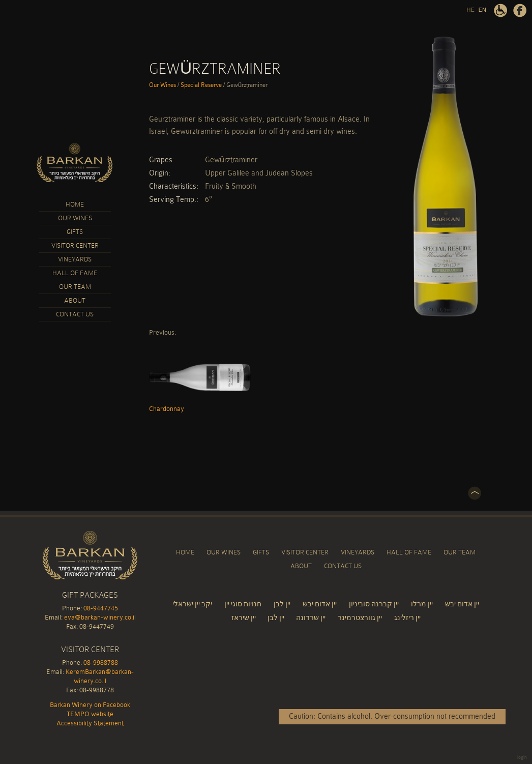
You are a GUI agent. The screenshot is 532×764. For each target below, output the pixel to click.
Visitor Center (75, 245)
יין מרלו (422, 604)
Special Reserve (201, 85)
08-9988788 (101, 663)
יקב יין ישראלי (192, 604)
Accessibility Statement (500, 11)
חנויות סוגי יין (243, 604)
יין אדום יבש (320, 604)
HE (470, 10)
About (75, 300)
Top (475, 493)
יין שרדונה (311, 618)
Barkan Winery (75, 164)
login (522, 757)
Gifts (75, 232)
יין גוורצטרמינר (360, 618)
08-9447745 (101, 608)
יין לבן (282, 604)
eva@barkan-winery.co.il (100, 617)
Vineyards (75, 259)
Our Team (75, 287)
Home (75, 204)
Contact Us (75, 314)
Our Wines (75, 218)
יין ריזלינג (407, 618)
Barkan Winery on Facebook (520, 11)
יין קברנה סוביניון (374, 604)
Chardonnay (200, 377)
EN (482, 10)
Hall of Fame (75, 273)
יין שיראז (244, 618)
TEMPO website (90, 714)
